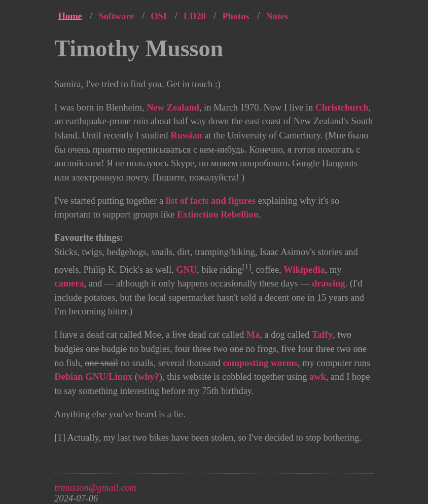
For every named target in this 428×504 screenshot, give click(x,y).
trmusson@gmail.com (95, 488)
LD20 (195, 16)
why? (149, 377)
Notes (277, 16)
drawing (328, 283)
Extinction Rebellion (218, 214)
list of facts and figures (211, 201)
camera (69, 283)
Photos (236, 16)
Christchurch (342, 107)
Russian (186, 135)
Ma (253, 335)
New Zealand (173, 107)
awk (318, 377)
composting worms (260, 363)
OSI (159, 16)
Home (70, 16)
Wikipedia (304, 270)
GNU (186, 270)
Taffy (322, 335)
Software (116, 16)
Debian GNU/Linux (93, 377)
